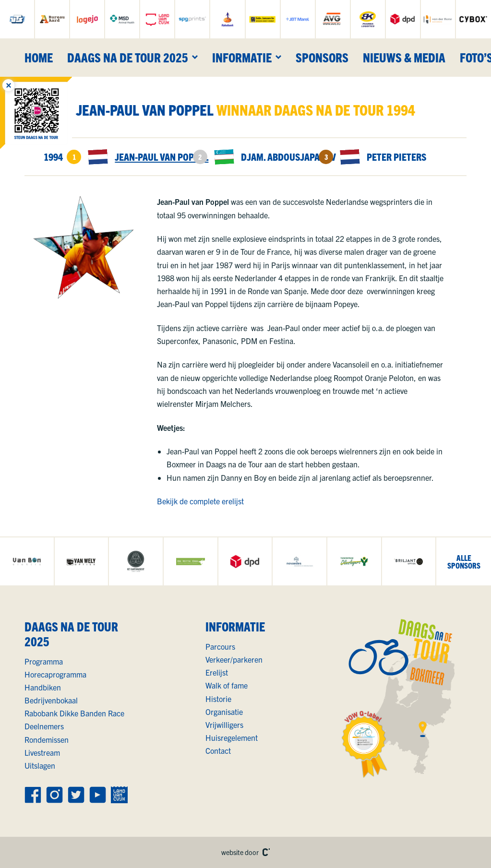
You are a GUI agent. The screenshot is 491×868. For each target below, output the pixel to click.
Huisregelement (232, 737)
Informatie (242, 57)
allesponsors (464, 561)
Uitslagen (40, 765)
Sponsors (322, 57)
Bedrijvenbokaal (51, 700)
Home (39, 57)
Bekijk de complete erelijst (200, 501)
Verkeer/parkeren (234, 659)
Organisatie (224, 712)
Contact (218, 750)
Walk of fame (227, 685)
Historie (218, 699)
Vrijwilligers (224, 725)
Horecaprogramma (55, 674)
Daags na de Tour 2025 (128, 57)
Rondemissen (47, 739)
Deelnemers (44, 726)
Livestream (42, 752)
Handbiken (43, 687)
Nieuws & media (404, 57)
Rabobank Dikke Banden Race (74, 713)
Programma (44, 661)
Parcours (220, 646)
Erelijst (217, 672)
